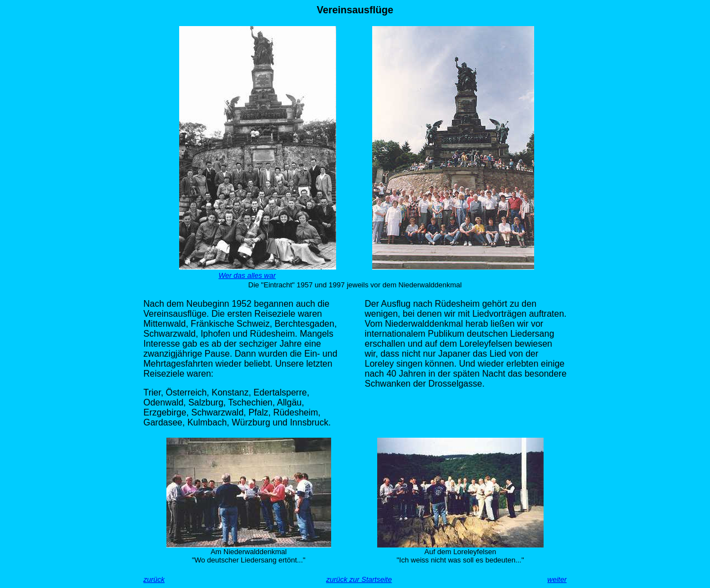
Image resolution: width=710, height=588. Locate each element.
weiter (557, 579)
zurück (154, 579)
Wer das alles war (247, 275)
